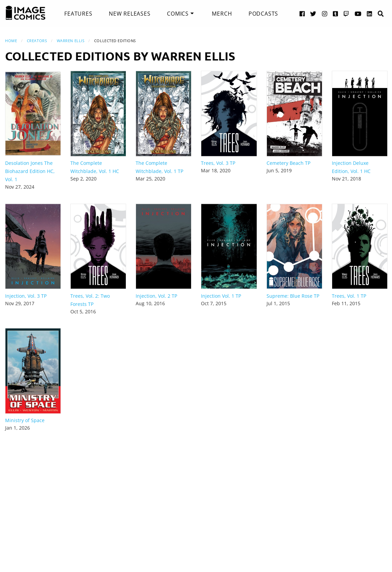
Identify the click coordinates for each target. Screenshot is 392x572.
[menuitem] (78, 14)
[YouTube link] (358, 13)
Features (78, 14)
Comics (178, 14)
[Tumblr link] (336, 13)
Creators (37, 41)
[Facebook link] (302, 13)
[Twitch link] (346, 13)
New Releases (130, 14)
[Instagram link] (325, 13)
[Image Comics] (25, 13)
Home (11, 41)
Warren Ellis (71, 41)
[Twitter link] (313, 13)
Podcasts (263, 14)
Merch (222, 14)
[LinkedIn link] (370, 13)
